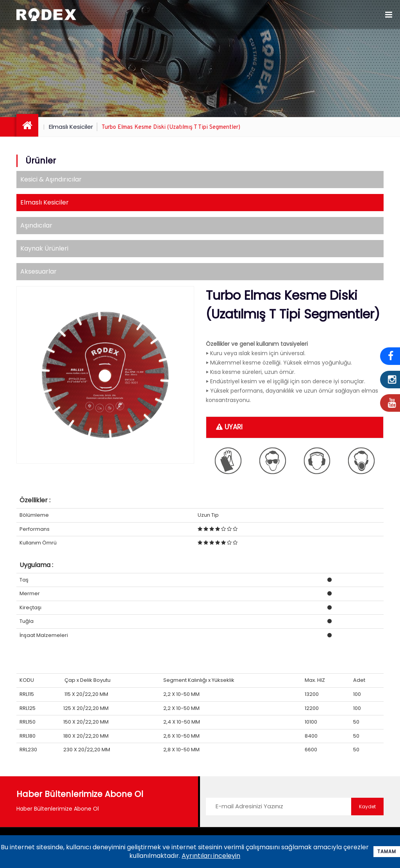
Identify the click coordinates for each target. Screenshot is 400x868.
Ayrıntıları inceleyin (211, 856)
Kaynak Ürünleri (44, 248)
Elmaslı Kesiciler (71, 127)
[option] (105, 375)
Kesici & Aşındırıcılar (51, 179)
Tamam (387, 851)
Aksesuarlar (38, 271)
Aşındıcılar (36, 225)
